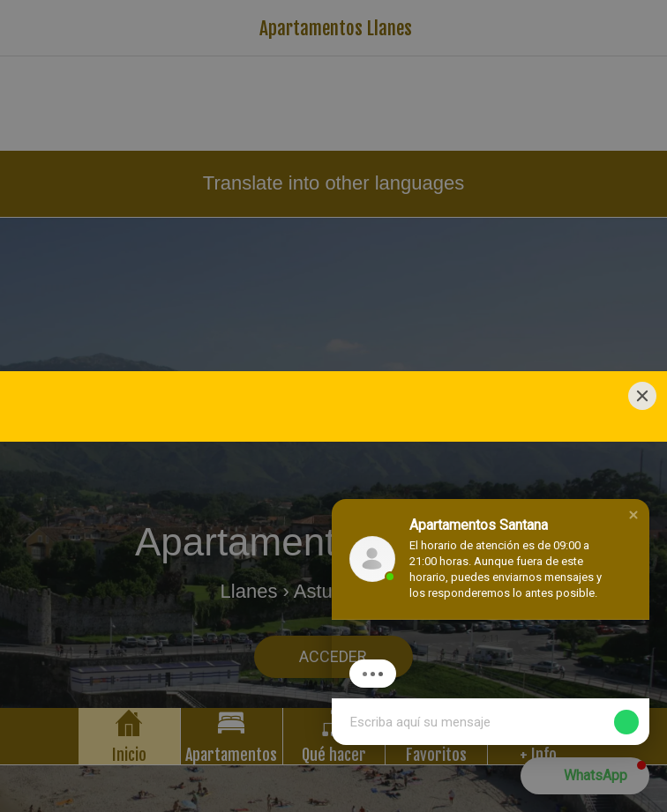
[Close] (642, 227)
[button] (633, 515)
